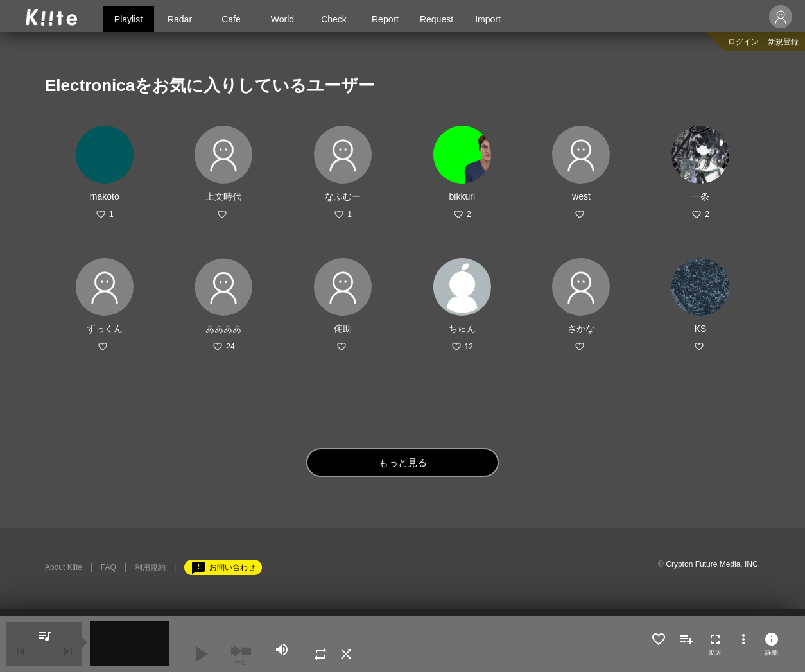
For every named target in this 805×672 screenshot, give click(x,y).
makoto (105, 196)
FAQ (108, 567)
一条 (700, 196)
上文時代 (223, 196)
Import (488, 19)
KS (701, 329)
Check (334, 19)
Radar (180, 19)
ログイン (743, 42)
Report (385, 19)
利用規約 (150, 567)
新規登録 (783, 42)
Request (437, 19)
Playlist (128, 19)
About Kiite (64, 567)
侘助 (343, 329)
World (282, 19)
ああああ (223, 329)
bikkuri (462, 196)
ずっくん (105, 329)
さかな (581, 329)
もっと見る (403, 462)
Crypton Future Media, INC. (713, 564)
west (581, 196)
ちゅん (462, 329)
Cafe (231, 19)
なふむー (343, 196)
